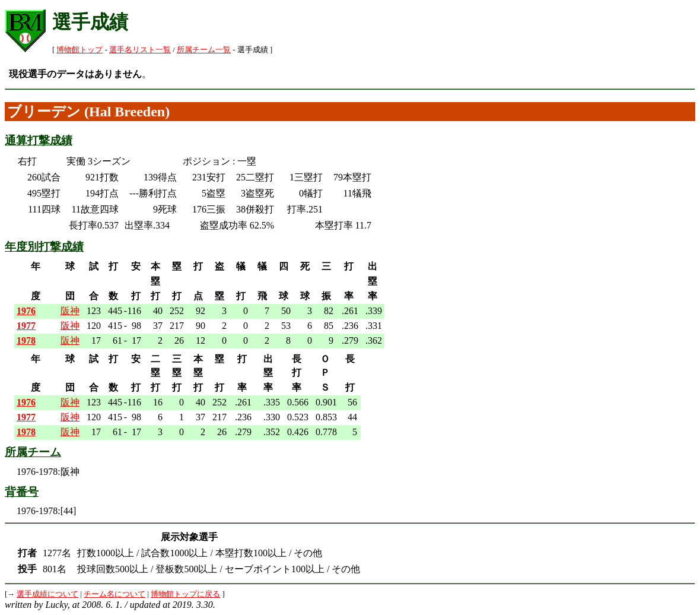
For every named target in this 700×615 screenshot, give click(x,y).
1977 (26, 326)
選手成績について (47, 594)
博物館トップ (79, 50)
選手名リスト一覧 (140, 50)
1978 (26, 340)
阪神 (70, 311)
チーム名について (114, 594)
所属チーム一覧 (204, 50)
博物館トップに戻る (185, 594)
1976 (26, 311)
